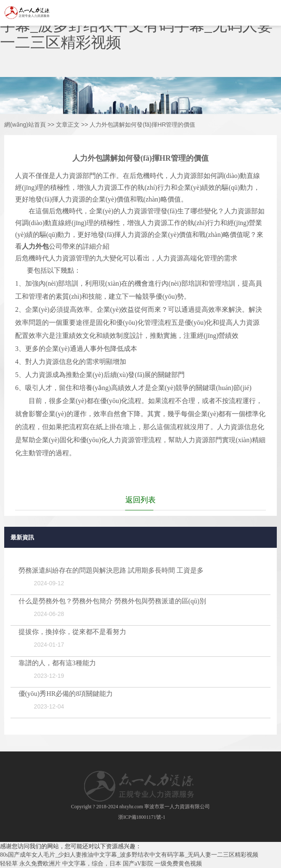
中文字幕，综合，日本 (92, 864)
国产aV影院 (138, 864)
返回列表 (140, 500)
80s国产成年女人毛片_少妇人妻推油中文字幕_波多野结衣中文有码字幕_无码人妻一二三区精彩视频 (129, 855)
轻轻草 (9, 864)
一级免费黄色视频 (178, 864)
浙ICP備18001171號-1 (142, 817)
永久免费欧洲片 (40, 864)
